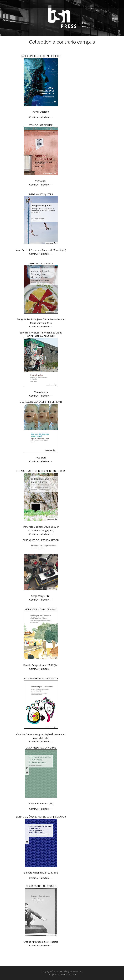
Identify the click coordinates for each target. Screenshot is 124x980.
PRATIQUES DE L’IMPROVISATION (41, 540)
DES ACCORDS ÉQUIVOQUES (41, 886)
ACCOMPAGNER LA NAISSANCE (41, 678)
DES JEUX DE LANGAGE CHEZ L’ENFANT (41, 402)
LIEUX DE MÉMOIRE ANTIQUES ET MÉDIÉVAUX (41, 817)
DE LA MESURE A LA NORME (41, 748)
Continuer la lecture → (41, 117)
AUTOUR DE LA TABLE (41, 263)
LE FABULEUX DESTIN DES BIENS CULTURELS (41, 471)
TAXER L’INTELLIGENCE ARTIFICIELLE (41, 56)
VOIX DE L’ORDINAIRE (41, 125)
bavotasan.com (68, 974)
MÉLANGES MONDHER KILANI (41, 609)
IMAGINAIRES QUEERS (41, 194)
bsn (61, 971)
